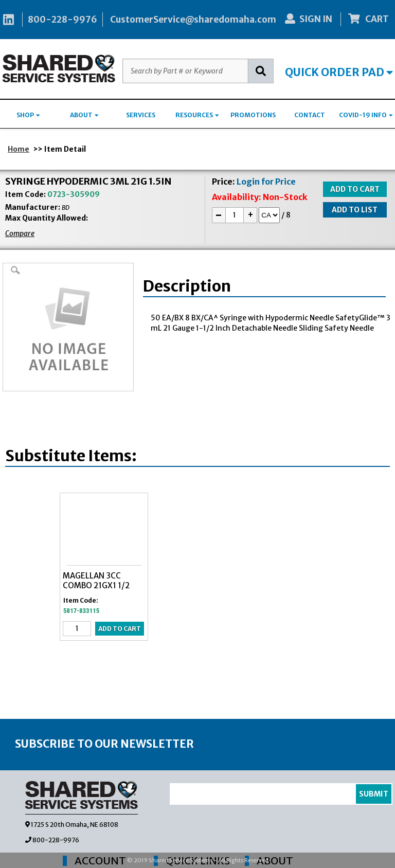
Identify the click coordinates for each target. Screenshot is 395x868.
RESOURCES (197, 115)
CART (369, 19)
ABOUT (84, 115)
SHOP (28, 115)
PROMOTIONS (253, 115)
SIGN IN (309, 19)
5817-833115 (81, 611)
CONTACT (310, 115)
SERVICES (141, 115)
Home (19, 149)
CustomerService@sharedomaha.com (193, 20)
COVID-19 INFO (366, 115)
